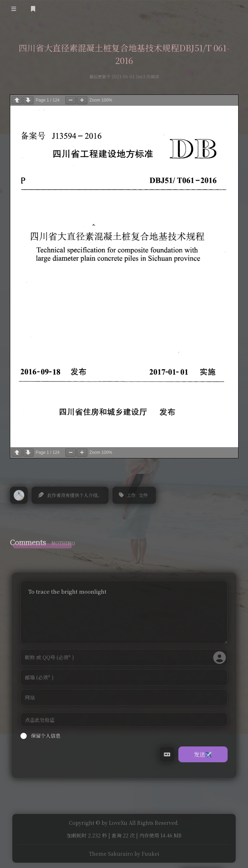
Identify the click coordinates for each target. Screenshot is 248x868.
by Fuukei (147, 854)
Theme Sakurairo (111, 854)
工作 (131, 495)
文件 (143, 495)
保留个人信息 (40, 736)
